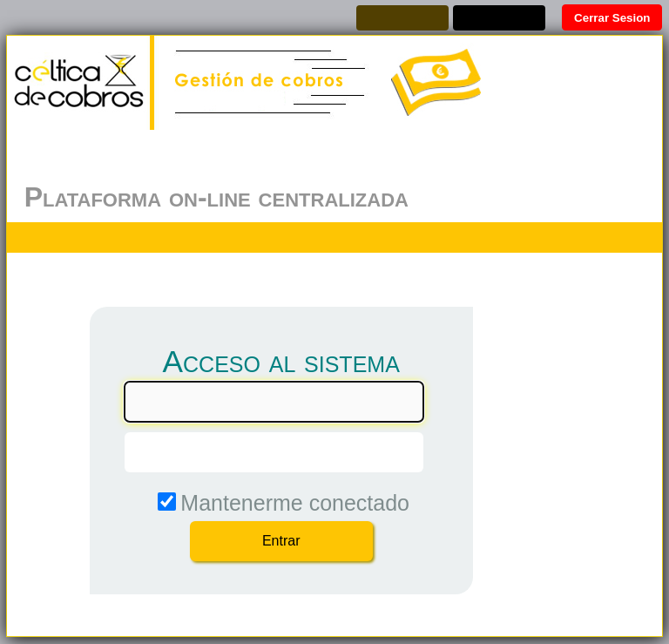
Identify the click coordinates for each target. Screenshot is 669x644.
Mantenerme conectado (295, 503)
